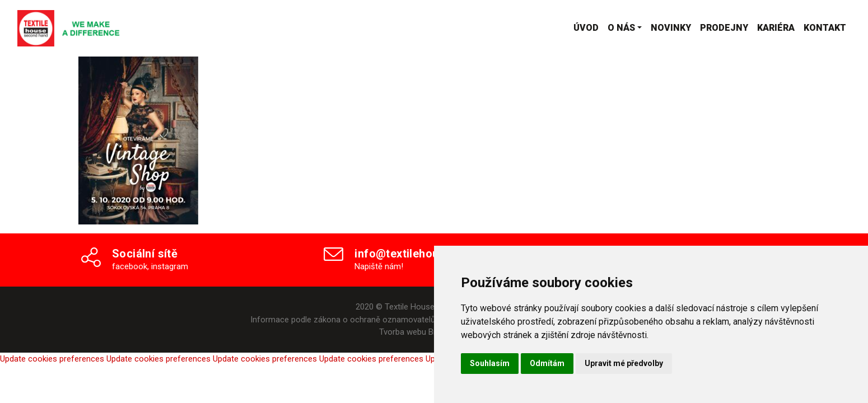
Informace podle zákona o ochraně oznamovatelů (343, 320)
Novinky (671, 28)
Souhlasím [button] (490, 363)
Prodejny (724, 28)
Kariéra (776, 28)
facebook (130, 266)
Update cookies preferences (52, 359)
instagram (170, 266)
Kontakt (825, 28)
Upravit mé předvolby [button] (624, 363)
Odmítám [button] (547, 363)
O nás (621, 28)
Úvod (586, 28)
